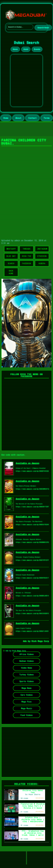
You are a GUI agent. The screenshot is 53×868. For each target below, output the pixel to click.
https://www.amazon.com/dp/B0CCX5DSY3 (32, 613)
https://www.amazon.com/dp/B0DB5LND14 (32, 596)
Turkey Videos (26, 675)
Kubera (42, 263)
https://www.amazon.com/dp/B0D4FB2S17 (32, 578)
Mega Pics (26, 702)
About (18, 118)
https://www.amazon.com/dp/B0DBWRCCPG (32, 542)
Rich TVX (26, 256)
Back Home (11, 272)
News (15, 49)
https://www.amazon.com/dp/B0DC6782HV (32, 524)
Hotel (26, 49)
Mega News (27, 688)
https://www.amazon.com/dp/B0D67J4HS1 (32, 631)
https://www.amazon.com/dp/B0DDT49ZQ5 (32, 471)
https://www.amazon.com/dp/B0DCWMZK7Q (32, 489)
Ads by (27, 641)
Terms (47, 118)
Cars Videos (27, 695)
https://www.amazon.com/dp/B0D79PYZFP (32, 560)
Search (11, 263)
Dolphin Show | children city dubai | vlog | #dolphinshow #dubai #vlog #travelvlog (33, 821)
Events (37, 49)
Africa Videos (27, 654)
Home (6, 118)
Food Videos (26, 715)
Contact (32, 118)
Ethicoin (42, 256)
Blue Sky (11, 256)
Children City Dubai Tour (33, 791)
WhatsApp (11, 249)
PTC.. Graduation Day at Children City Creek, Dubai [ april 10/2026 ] (33, 834)
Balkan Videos (27, 661)
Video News (27, 668)
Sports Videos (27, 681)
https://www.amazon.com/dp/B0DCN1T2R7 (32, 507)
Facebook (26, 263)
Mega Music (27, 708)
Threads (26, 249)
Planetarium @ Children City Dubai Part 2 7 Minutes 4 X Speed (33, 806)
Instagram (42, 249)
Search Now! (43, 28)
